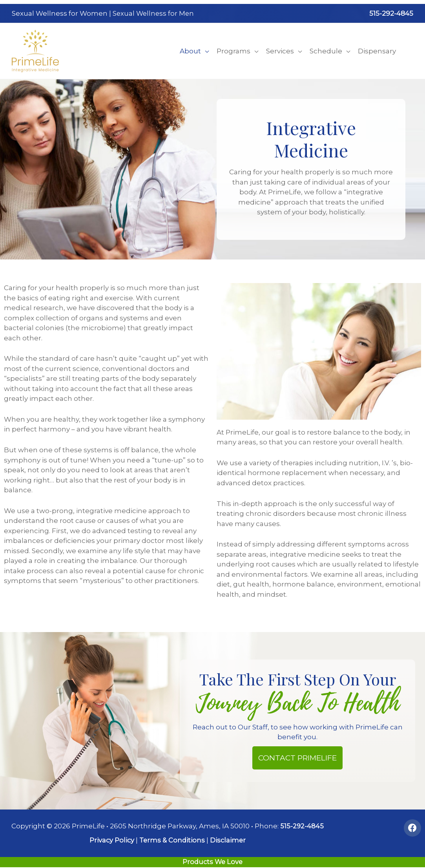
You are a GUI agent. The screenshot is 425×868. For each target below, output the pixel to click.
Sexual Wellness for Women (60, 12)
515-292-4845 (391, 12)
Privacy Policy (111, 837)
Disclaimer (229, 837)
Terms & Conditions (172, 837)
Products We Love (213, 859)
